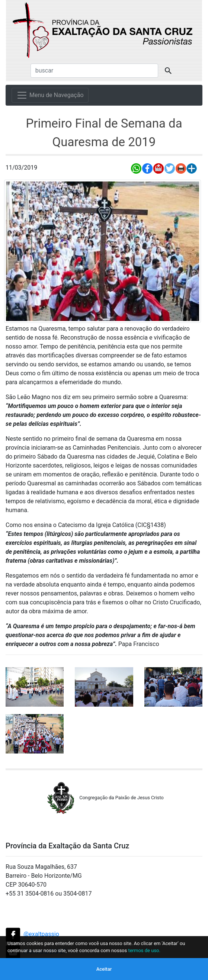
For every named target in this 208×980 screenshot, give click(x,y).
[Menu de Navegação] (50, 95)
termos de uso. (144, 950)
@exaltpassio (41, 934)
